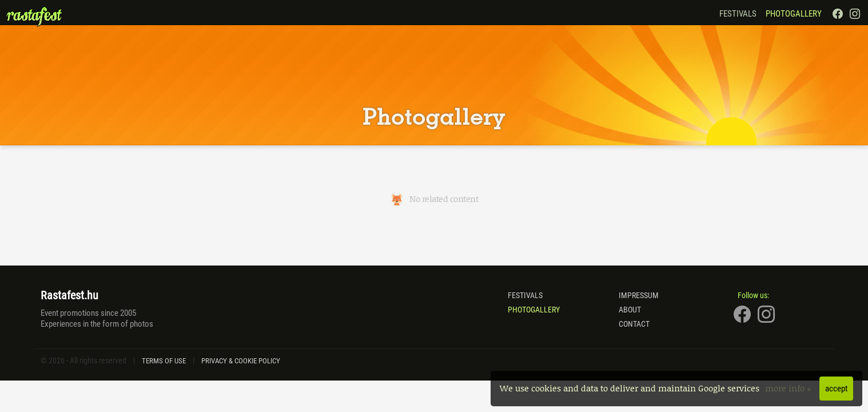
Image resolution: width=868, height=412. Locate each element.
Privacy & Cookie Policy (241, 361)
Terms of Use (164, 361)
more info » (789, 388)
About (630, 310)
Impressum (639, 295)
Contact (634, 324)
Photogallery (794, 14)
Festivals (738, 14)
